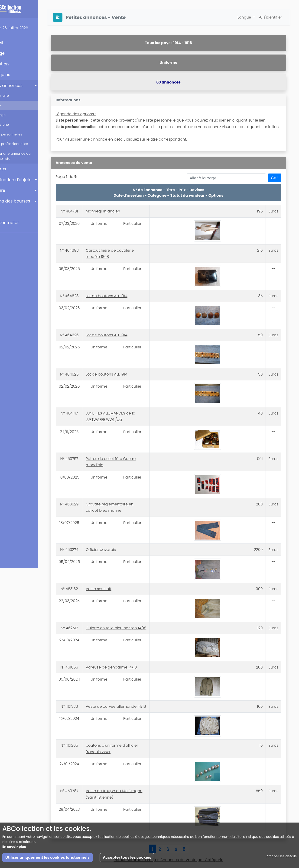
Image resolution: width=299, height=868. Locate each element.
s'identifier (270, 17)
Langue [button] (245, 17)
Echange (16, 115)
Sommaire (18, 96)
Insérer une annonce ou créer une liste (29, 156)
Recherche (18, 125)
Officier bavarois (121, 537)
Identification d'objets (27, 180)
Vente (14, 105)
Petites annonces (22, 86)
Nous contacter (21, 223)
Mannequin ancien (123, 224)
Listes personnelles (25, 134)
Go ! (275, 191)
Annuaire (14, 190)
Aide (10, 212)
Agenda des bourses (26, 201)
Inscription (16, 64)
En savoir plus (14, 848)
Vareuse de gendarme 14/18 (131, 652)
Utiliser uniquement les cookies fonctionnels (47, 859)
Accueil (13, 42)
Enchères (14, 169)
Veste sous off (119, 573)
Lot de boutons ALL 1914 (127, 302)
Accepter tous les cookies (127, 859)
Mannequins (16, 75)
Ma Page (13, 53)
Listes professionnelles (28, 144)
